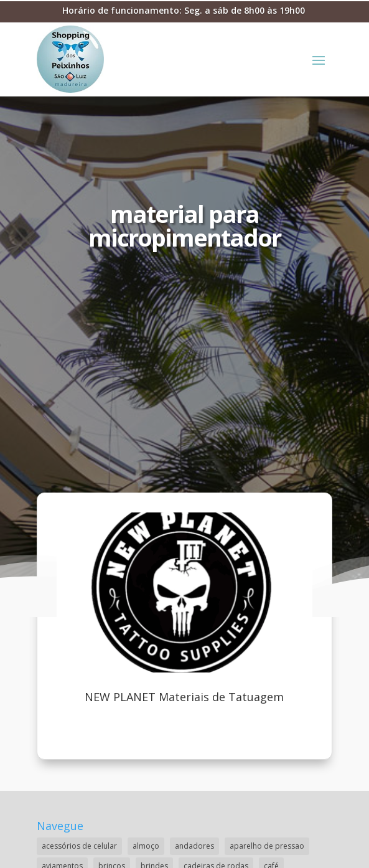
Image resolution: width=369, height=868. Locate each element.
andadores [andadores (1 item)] (194, 846)
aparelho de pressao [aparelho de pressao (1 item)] (267, 846)
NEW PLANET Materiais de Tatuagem (184, 697)
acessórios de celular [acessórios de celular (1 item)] (79, 846)
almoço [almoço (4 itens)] (146, 846)
